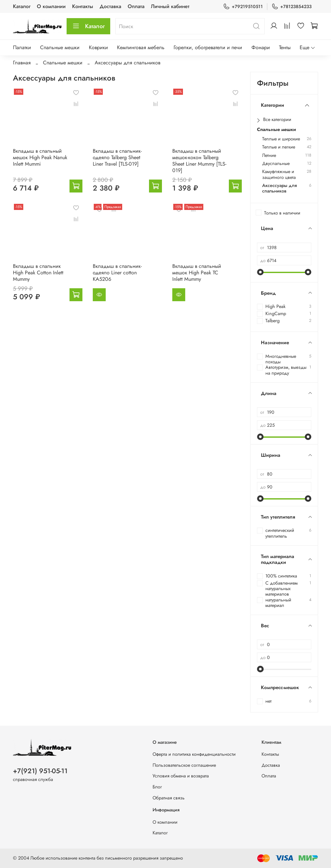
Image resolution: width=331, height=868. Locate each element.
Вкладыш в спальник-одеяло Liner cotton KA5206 (117, 273)
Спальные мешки (60, 47)
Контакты (83, 6)
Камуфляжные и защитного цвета (279, 175)
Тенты (285, 47)
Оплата (136, 6)
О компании (51, 6)
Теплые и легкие (279, 147)
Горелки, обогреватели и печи (208, 47)
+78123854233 (292, 7)
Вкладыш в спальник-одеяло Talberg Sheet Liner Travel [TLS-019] (117, 157)
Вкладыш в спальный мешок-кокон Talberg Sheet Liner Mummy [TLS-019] (199, 161)
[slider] (260, 272)
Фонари (261, 47)
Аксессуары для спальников (279, 188)
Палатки (22, 47)
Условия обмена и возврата (181, 776)
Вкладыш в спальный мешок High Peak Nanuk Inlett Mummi (40, 157)
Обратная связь (169, 798)
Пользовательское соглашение (184, 765)
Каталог (22, 6)
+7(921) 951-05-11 (40, 771)
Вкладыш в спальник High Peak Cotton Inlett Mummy (38, 273)
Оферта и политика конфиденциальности (194, 754)
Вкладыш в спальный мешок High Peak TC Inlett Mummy (197, 273)
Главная (22, 63)
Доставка (110, 6)
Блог (157, 787)
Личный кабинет (170, 6)
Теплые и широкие (281, 139)
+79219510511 (243, 7)
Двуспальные (276, 164)
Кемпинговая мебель (141, 47)
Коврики (98, 47)
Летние (269, 155)
